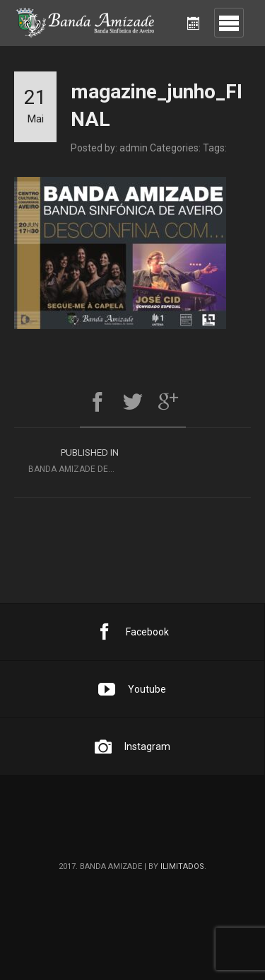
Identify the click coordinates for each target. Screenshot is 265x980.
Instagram (132, 746)
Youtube (132, 689)
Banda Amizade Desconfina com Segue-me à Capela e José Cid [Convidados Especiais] (81, 459)
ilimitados (182, 866)
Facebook (132, 632)
